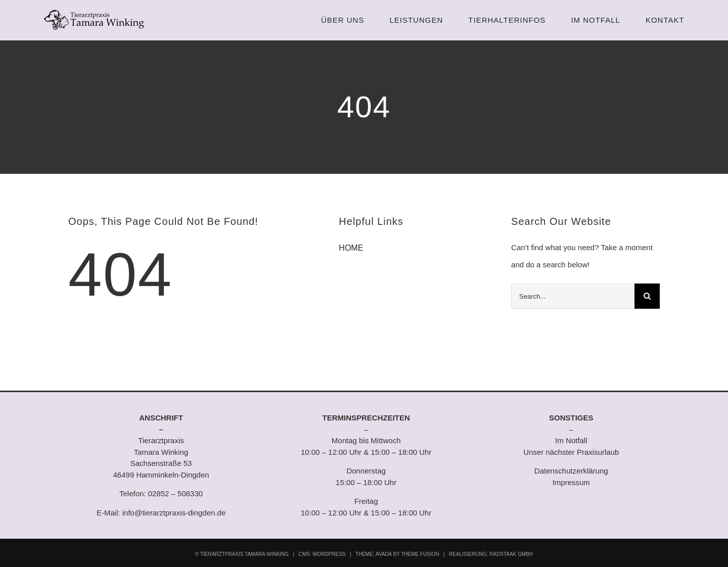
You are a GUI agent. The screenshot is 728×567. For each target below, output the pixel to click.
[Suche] (647, 296)
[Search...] (573, 296)
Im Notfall (571, 440)
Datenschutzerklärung (571, 471)
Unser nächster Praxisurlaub (571, 452)
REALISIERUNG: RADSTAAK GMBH (491, 554)
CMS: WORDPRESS (322, 554)
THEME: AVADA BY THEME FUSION (397, 554)
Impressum (571, 482)
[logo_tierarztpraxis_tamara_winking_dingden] (94, 9)
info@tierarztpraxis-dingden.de (174, 513)
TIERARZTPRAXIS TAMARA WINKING (244, 554)
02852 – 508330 (175, 493)
